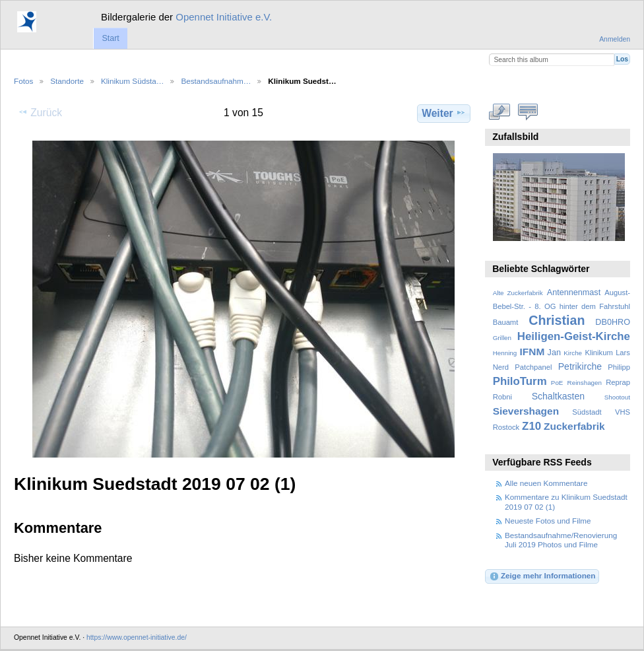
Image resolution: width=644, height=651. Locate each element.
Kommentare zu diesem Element (528, 112)
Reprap (618, 382)
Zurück (40, 112)
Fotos (23, 81)
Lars (623, 353)
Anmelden (615, 39)
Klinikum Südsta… (133, 81)
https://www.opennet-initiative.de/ (137, 637)
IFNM (532, 352)
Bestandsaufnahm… (216, 81)
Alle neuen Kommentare (546, 483)
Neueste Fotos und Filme (548, 521)
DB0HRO (613, 322)
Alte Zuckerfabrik (518, 293)
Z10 (531, 426)
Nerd (501, 367)
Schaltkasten (558, 396)
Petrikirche (580, 366)
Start (110, 38)
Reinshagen (585, 383)
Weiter (444, 113)
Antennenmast (574, 292)
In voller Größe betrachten (500, 112)
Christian (557, 320)
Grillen (502, 338)
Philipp (619, 367)
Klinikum (598, 353)
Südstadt (587, 412)
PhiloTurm (520, 381)
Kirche (573, 353)
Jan (554, 353)
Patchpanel (533, 367)
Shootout (617, 397)
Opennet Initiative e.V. (224, 17)
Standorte (67, 81)
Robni (502, 397)
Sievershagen (526, 411)
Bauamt (506, 322)
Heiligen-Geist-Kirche (574, 336)
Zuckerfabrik (574, 426)
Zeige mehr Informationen (542, 576)
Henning (505, 353)
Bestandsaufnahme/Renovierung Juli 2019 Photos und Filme (561, 540)
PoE (557, 383)
